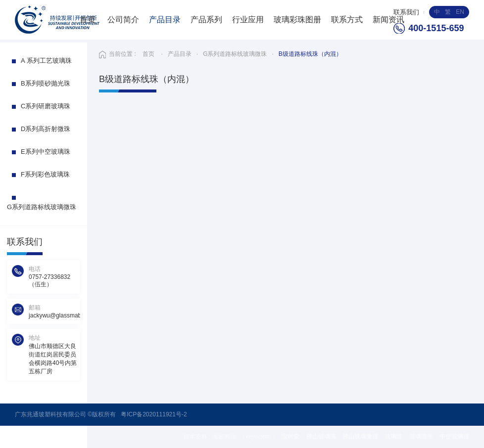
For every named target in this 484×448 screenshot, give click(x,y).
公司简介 (123, 20)
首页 (88, 20)
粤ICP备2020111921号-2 (154, 414)
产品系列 (206, 20)
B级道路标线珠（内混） (310, 54)
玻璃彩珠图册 (297, 20)
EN (460, 12)
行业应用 (248, 20)
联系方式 (347, 20)
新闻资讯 (388, 20)
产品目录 (165, 20)
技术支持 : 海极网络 (211, 437)
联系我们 (406, 12)
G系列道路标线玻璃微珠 (235, 54)
